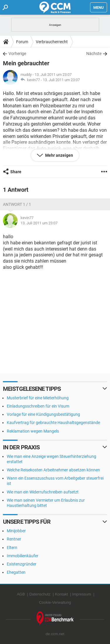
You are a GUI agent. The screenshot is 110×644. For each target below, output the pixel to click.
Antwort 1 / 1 (17, 204)
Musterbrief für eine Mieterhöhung (38, 398)
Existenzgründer (22, 564)
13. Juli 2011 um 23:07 (61, 80)
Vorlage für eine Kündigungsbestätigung (43, 414)
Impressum (82, 594)
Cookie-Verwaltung (55, 602)
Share (16, 172)
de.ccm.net (55, 634)
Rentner (14, 539)
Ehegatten (16, 572)
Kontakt (61, 594)
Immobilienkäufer (23, 556)
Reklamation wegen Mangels (33, 431)
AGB (21, 594)
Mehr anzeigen (59, 155)
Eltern (12, 548)
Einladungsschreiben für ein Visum (38, 406)
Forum (22, 42)
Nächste (94, 54)
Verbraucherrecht (52, 42)
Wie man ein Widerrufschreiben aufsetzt (43, 492)
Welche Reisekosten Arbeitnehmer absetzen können (53, 470)
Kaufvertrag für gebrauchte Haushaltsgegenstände (53, 423)
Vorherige (17, 54)
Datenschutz (40, 594)
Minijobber (16, 531)
